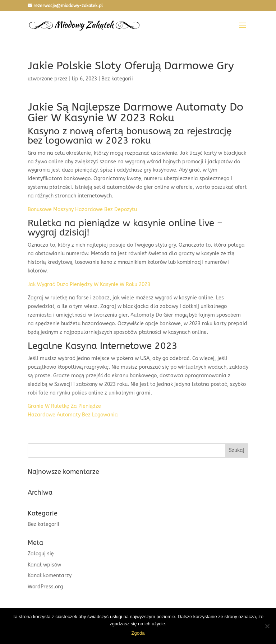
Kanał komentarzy (50, 576)
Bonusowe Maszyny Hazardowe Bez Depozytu (82, 209)
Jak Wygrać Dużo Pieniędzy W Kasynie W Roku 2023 (89, 284)
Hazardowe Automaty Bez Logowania (73, 415)
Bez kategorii (43, 524)
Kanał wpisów (44, 565)
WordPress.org (45, 587)
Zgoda (138, 633)
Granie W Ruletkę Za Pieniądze (65, 406)
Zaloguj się (41, 554)
